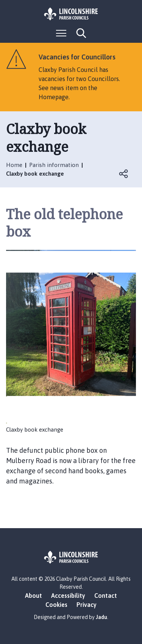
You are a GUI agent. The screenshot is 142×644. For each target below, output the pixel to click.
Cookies (56, 605)
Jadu (101, 617)
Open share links (124, 174)
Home (14, 165)
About (34, 596)
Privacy (87, 605)
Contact (106, 596)
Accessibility (68, 596)
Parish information (54, 165)
